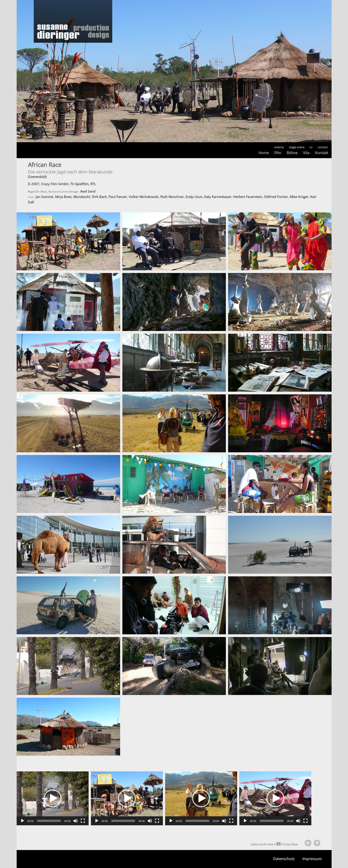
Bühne (292, 153)
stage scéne (297, 147)
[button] (53, 798)
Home (264, 153)
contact (323, 147)
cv (311, 147)
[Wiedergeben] (22, 821)
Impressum (312, 859)
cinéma (279, 147)
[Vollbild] (83, 821)
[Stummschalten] (76, 821)
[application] (53, 798)
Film (278, 153)
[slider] (49, 821)
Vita (306, 153)
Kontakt (322, 153)
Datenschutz (284, 859)
